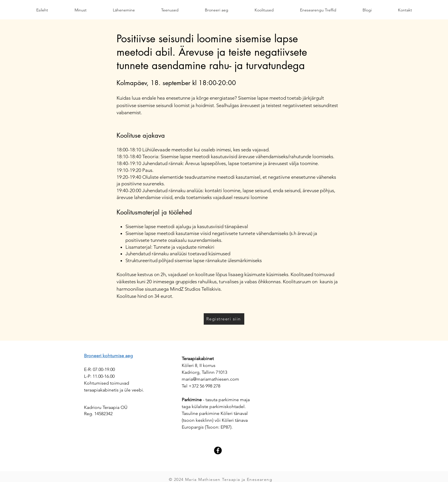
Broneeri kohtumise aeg (108, 356)
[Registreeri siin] (224, 319)
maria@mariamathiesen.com (210, 379)
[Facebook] (218, 450)
